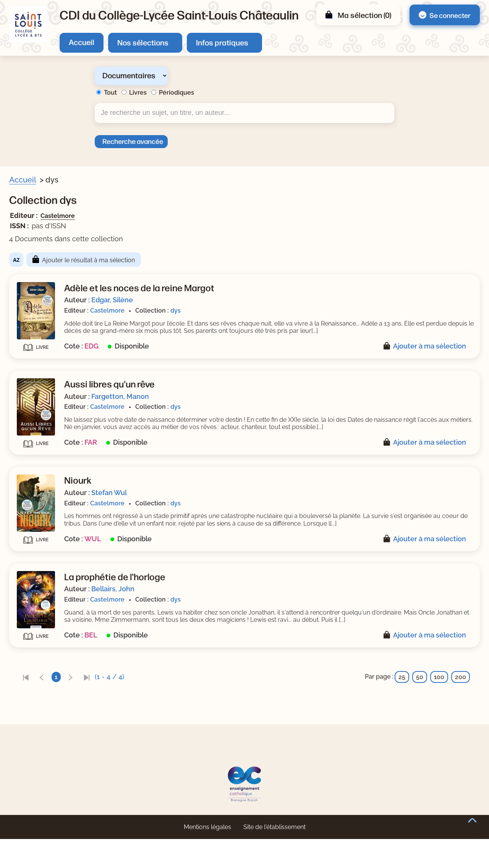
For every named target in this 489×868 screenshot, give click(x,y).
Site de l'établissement (274, 856)
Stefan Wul (257, 507)
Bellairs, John (261, 611)
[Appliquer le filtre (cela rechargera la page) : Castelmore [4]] (53, 382)
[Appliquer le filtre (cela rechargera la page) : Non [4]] (41, 266)
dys (324, 311)
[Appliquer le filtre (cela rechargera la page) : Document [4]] (52, 240)
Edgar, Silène (260, 300)
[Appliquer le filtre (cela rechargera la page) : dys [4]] (40, 355)
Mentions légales (207, 856)
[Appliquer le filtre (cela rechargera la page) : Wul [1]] (40, 329)
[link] (174, 706)
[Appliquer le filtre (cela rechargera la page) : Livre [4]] (42, 408)
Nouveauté (35, 255)
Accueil (82, 42)
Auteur (29, 281)
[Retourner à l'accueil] (28, 24)
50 (420, 706)
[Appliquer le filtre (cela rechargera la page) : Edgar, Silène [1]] (55, 304)
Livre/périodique (43, 228)
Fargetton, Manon (268, 404)
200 (461, 706)
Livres (138, 93)
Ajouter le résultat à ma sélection (237, 260)
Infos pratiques (222, 42)
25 (402, 706)
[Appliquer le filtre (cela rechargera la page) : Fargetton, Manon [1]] (63, 317)
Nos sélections (143, 42)
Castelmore (206, 216)
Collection (34, 344)
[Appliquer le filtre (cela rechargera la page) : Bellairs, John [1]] (56, 293)
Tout (110, 93)
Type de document (46, 397)
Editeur (29, 370)
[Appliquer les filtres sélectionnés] (37, 429)
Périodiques (176, 93)
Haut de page (472, 828)
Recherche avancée (133, 141)
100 (439, 706)
